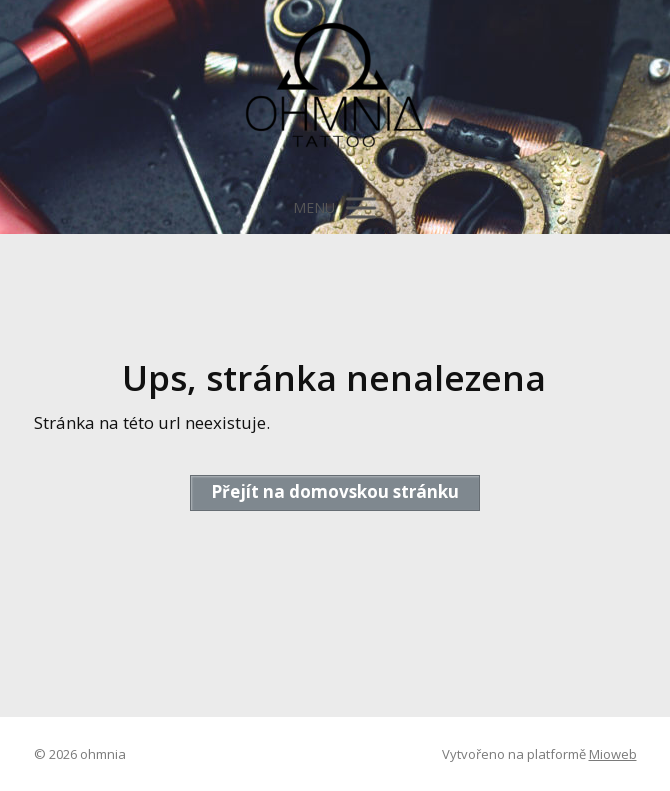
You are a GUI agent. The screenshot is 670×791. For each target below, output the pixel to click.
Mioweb (613, 754)
